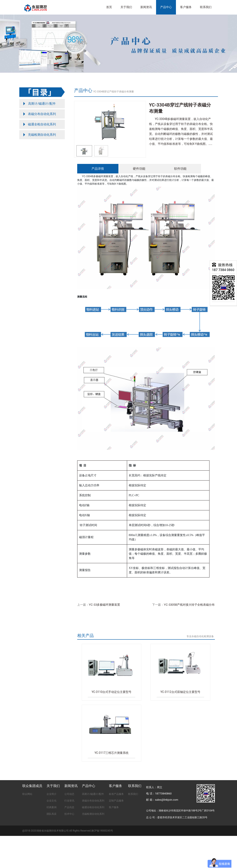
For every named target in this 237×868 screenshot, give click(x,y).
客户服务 (114, 807)
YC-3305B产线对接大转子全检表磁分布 (189, 605)
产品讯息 (69, 807)
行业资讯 (69, 801)
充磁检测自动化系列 (93, 814)
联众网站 (27, 794)
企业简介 (52, 794)
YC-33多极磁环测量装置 (105, 605)
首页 (109, 7)
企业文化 (52, 801)
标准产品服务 (116, 794)
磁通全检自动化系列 (93, 807)
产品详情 (98, 169)
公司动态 (69, 794)
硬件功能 (139, 169)
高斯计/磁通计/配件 (93, 794)
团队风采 (52, 814)
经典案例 (52, 807)
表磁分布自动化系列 (93, 801)
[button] (141, 123)
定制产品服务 (116, 801)
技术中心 (69, 814)
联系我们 (206, 7)
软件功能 (180, 169)
